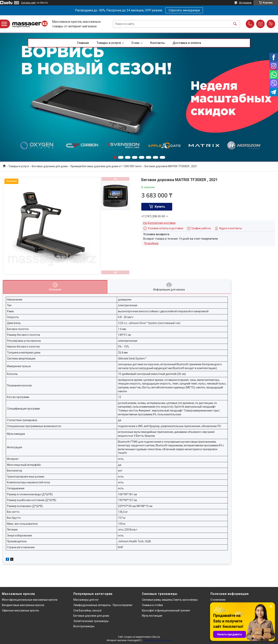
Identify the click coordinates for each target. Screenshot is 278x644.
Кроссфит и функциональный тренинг (166, 610)
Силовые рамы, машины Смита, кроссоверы (170, 600)
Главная (83, 43)
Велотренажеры (84, 626)
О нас (136, 43)
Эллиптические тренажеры (91, 621)
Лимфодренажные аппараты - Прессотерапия (103, 605)
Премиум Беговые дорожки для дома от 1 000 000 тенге (106, 166)
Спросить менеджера (184, 10)
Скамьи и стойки (152, 605)
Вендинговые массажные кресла (23, 605)
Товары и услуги (109, 43)
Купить (160, 207)
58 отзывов (245, 3)
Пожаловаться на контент (157, 640)
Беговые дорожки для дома (50, 166)
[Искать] (235, 24)
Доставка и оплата (187, 43)
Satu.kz (156, 637)
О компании (218, 600)
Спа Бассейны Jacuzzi (87, 610)
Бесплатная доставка (162, 223)
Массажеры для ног (86, 600)
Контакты (158, 43)
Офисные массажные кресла (20, 610)
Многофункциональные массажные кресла (30, 600)
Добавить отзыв (271, 24)
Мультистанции (152, 616)
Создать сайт (28, 3)
